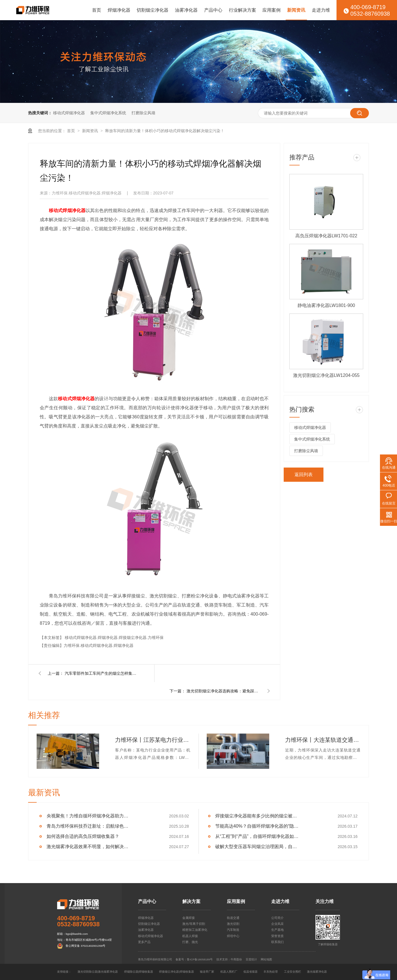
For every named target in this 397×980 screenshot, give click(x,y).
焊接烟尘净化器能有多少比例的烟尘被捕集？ (258, 816)
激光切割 (233, 924)
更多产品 (144, 942)
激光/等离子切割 (194, 924)
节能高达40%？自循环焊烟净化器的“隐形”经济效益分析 (258, 826)
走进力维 (321, 10)
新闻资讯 (296, 10)
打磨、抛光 (190, 942)
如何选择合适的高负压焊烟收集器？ (83, 836)
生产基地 (277, 930)
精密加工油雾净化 (195, 930)
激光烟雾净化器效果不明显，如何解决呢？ (89, 847)
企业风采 (277, 924)
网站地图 (266, 959)
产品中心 (213, 10)
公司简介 (277, 918)
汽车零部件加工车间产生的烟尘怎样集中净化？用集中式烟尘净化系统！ (102, 673)
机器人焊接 (190, 936)
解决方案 (191, 902)
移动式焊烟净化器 (69, 113)
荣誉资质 (277, 936)
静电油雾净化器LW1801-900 (326, 305)
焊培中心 (233, 936)
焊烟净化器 (119, 10)
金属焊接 (189, 918)
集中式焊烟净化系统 (108, 113)
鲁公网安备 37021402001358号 (85, 946)
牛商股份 (236, 959)
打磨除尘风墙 (143, 113)
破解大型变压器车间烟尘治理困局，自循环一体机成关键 (258, 847)
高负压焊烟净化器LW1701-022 (326, 236)
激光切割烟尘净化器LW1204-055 (326, 375)
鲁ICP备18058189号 (200, 959)
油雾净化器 (186, 10)
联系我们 (277, 942)
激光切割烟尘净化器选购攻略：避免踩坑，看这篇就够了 (223, 691)
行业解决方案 (243, 10)
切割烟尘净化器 (152, 10)
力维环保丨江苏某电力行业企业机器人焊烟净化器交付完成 (153, 740)
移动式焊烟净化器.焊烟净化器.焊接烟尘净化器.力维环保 (114, 638)
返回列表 (304, 475)
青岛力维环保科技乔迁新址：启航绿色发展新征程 (89, 826)
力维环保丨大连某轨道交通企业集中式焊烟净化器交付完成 (323, 740)
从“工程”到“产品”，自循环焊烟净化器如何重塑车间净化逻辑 (258, 836)
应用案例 (271, 10)
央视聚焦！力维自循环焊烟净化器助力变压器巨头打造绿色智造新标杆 (89, 816)
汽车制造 (233, 930)
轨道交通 (233, 918)
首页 (97, 10)
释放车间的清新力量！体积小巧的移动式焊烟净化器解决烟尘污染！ (165, 131)
